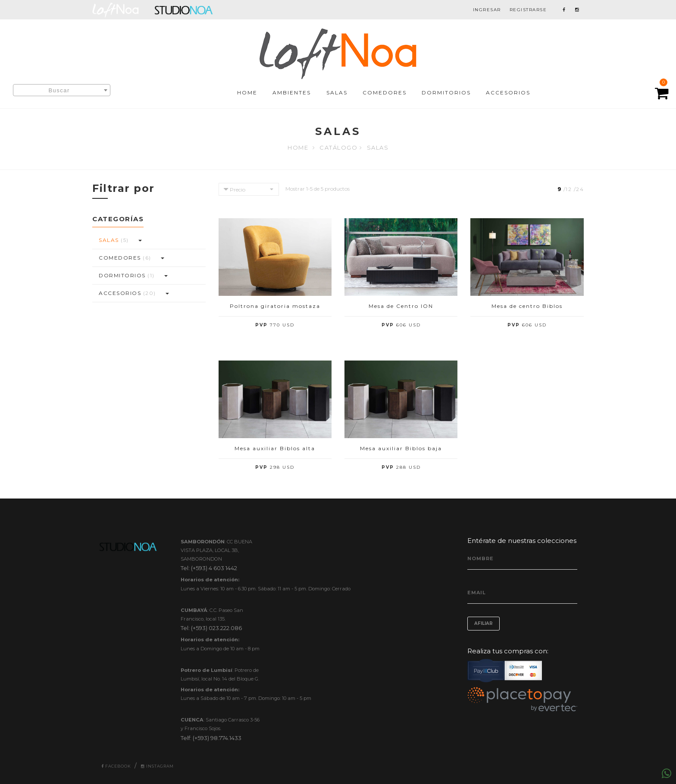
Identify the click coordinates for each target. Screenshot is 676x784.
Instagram (157, 766)
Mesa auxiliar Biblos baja (401, 448)
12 (569, 189)
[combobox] (62, 90)
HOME (247, 93)
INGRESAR (487, 10)
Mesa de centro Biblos (527, 306)
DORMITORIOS (446, 93)
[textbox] (62, 91)
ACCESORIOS (508, 93)
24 (580, 189)
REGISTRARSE (528, 10)
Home (298, 147)
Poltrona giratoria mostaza (275, 306)
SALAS (337, 93)
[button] (140, 240)
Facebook (116, 766)
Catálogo (338, 147)
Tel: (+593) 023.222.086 (211, 628)
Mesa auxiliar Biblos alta (275, 448)
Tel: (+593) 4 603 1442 (209, 568)
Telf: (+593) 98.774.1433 (211, 738)
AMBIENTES (292, 93)
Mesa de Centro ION (401, 306)
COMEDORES (385, 93)
